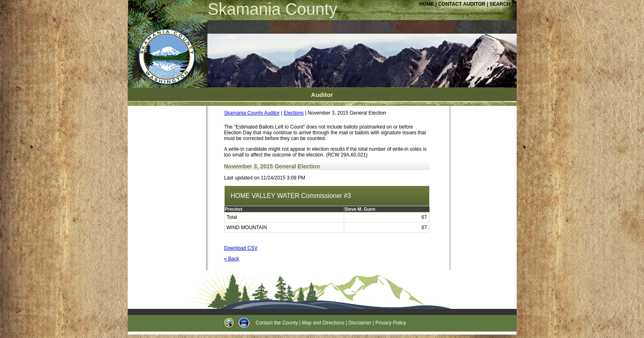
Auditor (322, 95)
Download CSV (241, 248)
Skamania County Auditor (252, 113)
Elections (294, 113)
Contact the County (277, 323)
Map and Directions (323, 323)
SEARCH (500, 4)
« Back (232, 259)
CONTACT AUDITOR (462, 4)
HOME (427, 4)
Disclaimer (360, 323)
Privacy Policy (391, 323)
